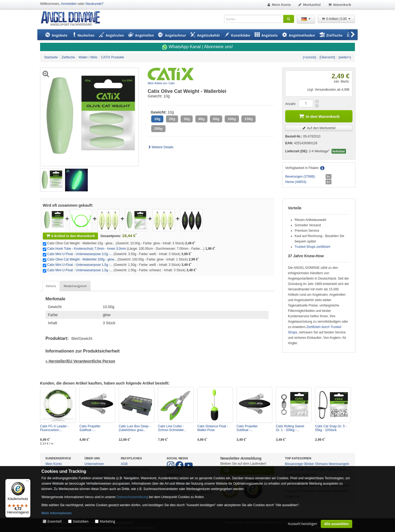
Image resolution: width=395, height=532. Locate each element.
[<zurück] (310, 57)
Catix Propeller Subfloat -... (90, 428)
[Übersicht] (327, 57)
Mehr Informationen (57, 513)
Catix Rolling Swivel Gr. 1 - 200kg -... (290, 428)
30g (187, 119)
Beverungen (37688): (300, 177)
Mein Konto (279, 5)
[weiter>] (345, 57)
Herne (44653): (296, 182)
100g (232, 119)
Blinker (309, 464)
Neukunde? (95, 4)
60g (216, 119)
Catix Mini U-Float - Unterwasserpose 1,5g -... (80, 265)
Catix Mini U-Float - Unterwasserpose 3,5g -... (80, 254)
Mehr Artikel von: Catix (161, 83)
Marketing (107, 521)
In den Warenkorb (319, 116)
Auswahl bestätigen (303, 524)
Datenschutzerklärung (132, 497)
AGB (124, 464)
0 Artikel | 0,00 (336, 19)
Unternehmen (94, 464)
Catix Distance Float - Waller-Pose (213, 428)
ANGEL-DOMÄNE (73, 19)
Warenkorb (339, 5)
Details (51, 286)
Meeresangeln (339, 464)
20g (172, 119)
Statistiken (81, 521)
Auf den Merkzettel (319, 128)
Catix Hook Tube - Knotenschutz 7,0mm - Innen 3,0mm (87, 249)
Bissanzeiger (294, 464)
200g (158, 128)
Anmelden (69, 4)
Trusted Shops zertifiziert (312, 247)
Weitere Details (161, 147)
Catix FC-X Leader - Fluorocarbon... (54, 428)
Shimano (321, 464)
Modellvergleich (75, 286)
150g (248, 119)
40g (201, 119)
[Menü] (27, 482)
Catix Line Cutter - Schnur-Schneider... (172, 428)
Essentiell (54, 521)
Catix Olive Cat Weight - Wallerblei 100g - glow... (82, 259)
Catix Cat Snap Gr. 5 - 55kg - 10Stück (331, 428)
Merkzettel (309, 5)
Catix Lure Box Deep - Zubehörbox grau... (135, 428)
